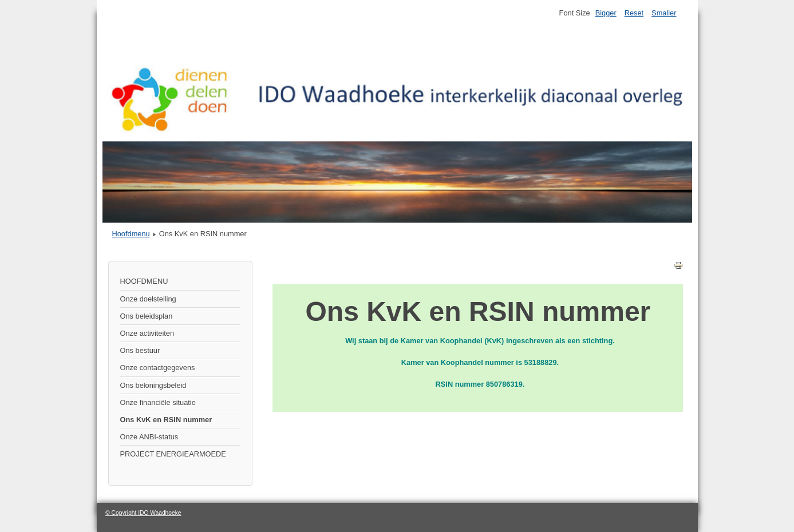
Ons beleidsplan (147, 316)
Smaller (664, 13)
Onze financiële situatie (158, 402)
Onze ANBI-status (149, 437)
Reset (634, 13)
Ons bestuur (140, 350)
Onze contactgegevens (158, 368)
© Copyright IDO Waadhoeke (143, 513)
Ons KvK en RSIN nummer (166, 420)
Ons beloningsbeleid (153, 385)
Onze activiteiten (147, 333)
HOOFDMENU (144, 281)
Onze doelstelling (148, 299)
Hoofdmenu (131, 234)
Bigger (606, 13)
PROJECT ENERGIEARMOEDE (173, 454)
